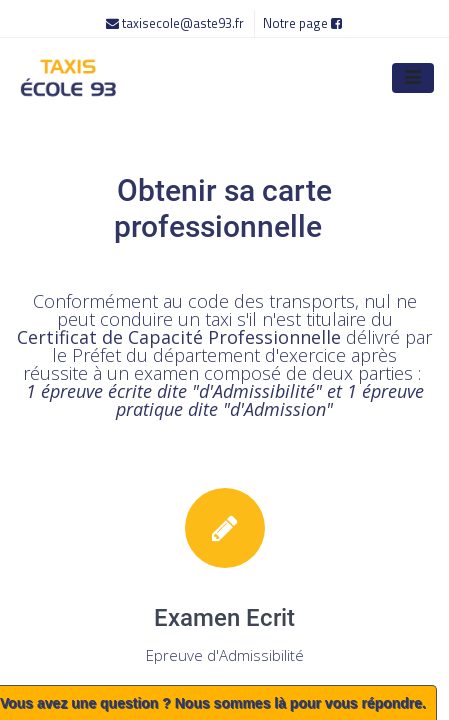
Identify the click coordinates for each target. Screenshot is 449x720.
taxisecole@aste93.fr (176, 23)
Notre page (302, 23)
